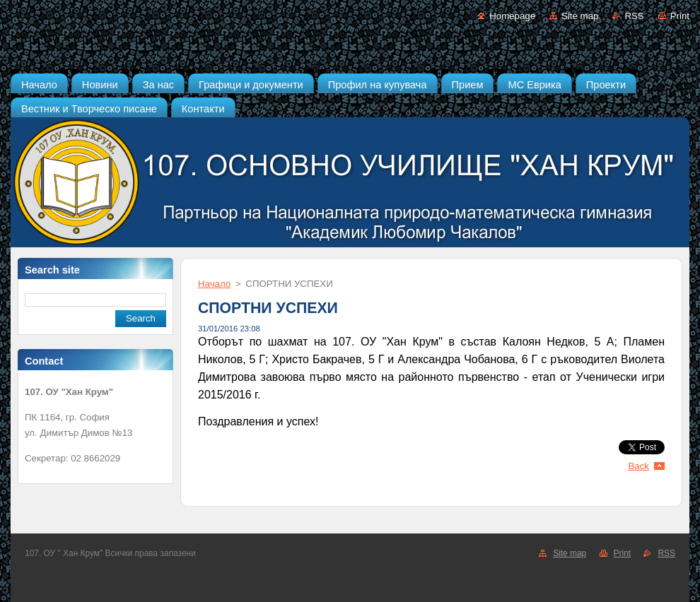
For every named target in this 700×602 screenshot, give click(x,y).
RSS (634, 16)
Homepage (512, 16)
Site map (580, 16)
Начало (214, 284)
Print (680, 16)
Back (639, 466)
